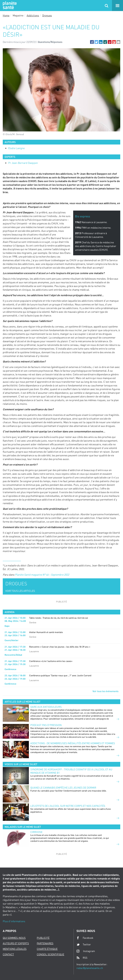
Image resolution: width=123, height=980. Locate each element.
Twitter (84, 944)
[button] (92, 42)
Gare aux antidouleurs (46, 707)
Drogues (47, 15)
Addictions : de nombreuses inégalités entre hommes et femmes (73, 743)
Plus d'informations (14, 921)
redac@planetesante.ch (90, 968)
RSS (82, 958)
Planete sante (9, 6)
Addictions (33, 15)
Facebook (85, 938)
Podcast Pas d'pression (46, 725)
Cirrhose (36, 832)
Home (6, 15)
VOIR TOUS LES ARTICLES (20, 591)
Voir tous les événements (105, 691)
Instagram (86, 951)
